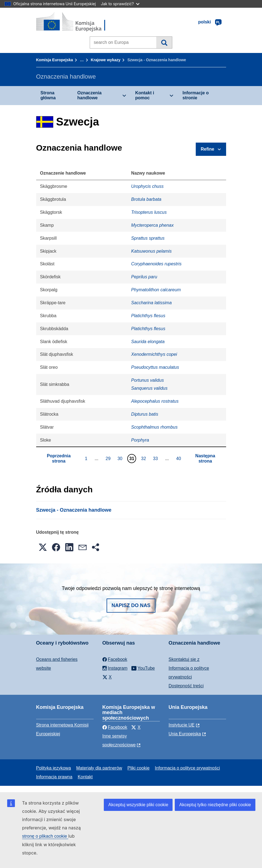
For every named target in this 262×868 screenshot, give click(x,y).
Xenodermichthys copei (154, 354)
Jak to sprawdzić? (120, 4)
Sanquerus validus (149, 388)
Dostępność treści (186, 686)
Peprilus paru (144, 277)
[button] (43, 547)
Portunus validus (147, 380)
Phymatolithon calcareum (156, 290)
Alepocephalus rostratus (155, 401)
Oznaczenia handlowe (89, 95)
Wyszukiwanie (164, 42)
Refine (207, 149)
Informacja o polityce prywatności (187, 768)
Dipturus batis (145, 414)
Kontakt (85, 777)
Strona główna (48, 95)
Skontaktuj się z (184, 659)
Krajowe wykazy (106, 60)
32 (144, 458)
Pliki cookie (139, 768)
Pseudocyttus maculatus (155, 367)
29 (109, 458)
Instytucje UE (182, 725)
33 (156, 458)
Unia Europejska (185, 734)
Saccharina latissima (151, 303)
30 (121, 458)
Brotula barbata (146, 199)
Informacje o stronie (196, 95)
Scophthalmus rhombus (154, 427)
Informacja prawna (54, 777)
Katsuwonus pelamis (151, 251)
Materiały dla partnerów (99, 768)
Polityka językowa (54, 768)
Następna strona (205, 458)
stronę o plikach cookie (45, 836)
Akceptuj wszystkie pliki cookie (138, 805)
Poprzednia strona (59, 458)
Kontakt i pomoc (145, 95)
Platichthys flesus (148, 316)
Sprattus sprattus (148, 238)
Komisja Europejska (55, 60)
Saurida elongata (148, 342)
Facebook (115, 727)
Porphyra (140, 440)
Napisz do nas (131, 605)
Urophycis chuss (147, 186)
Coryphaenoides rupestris (156, 264)
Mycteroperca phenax (152, 225)
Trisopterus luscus (149, 212)
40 (179, 458)
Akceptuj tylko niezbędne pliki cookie (215, 805)
